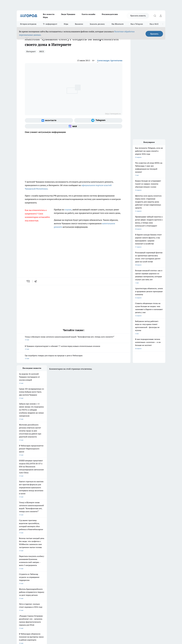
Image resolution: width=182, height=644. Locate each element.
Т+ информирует (50, 24)
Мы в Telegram (137, 24)
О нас (48, 568)
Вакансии (79, 24)
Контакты (79, 568)
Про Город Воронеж (83, 551)
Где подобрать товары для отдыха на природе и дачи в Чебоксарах (74, 357)
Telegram (20, 568)
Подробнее (78, 607)
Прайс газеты (21, 573)
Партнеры (79, 573)
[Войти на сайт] (161, 16)
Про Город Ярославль (24, 554)
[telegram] (36, 281)
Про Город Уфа (81, 554)
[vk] (28, 281)
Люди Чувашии (68, 14)
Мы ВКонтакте (118, 24)
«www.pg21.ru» (33, 578)
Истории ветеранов (28, 24)
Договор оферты (52, 570)
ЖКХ (42, 51)
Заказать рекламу (97, 24)
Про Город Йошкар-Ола (64, 551)
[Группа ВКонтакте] (49, 120)
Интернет (31, 51)
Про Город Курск (42, 554)
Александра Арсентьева (110, 60)
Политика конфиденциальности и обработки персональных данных (39, 611)
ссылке (68, 210)
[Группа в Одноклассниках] (124, 555)
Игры (45, 17)
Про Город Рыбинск (63, 554)
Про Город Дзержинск (24, 559)
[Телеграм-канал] (98, 120)
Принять (154, 34)
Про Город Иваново (103, 551)
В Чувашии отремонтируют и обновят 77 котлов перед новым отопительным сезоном (74, 348)
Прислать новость (138, 16)
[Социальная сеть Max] (74, 126)
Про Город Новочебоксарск (26, 551)
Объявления (21, 570)
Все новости (49, 14)
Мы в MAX (154, 24)
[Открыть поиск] (155, 16)
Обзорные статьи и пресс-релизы (86, 570)
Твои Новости (41, 551)
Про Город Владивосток (44, 559)
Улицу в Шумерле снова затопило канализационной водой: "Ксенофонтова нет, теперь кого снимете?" (74, 338)
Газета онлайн (89, 14)
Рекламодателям (110, 14)
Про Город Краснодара (64, 559)
